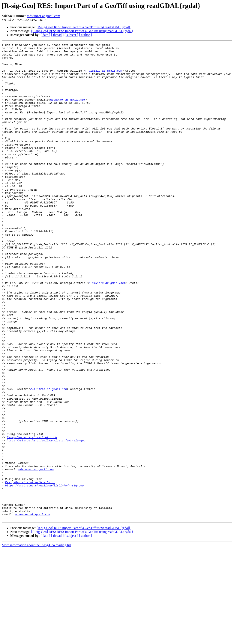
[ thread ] (57, 35)
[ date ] (45, 35)
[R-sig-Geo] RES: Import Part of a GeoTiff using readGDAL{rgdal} (84, 27)
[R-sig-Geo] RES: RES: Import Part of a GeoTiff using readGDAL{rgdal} (82, 31)
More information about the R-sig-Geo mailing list (36, 640)
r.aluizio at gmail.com (104, 76)
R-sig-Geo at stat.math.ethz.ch (32, 516)
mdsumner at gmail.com (43, 16)
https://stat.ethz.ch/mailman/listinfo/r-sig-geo (46, 520)
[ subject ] (71, 35)
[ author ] (85, 35)
